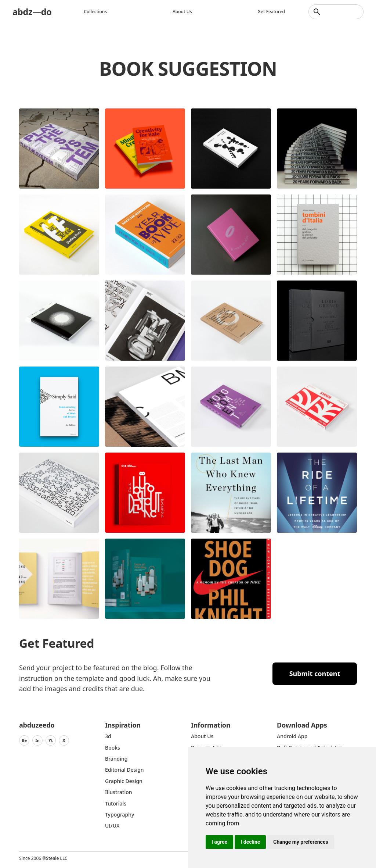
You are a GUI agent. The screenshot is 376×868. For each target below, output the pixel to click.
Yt (51, 740)
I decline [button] (250, 842)
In (37, 740)
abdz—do (32, 12)
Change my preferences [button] (301, 842)
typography (120, 815)
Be (24, 740)
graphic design (124, 781)
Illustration (119, 792)
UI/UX (112, 826)
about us (202, 736)
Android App (292, 736)
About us (182, 12)
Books (113, 748)
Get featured (271, 12)
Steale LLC (57, 858)
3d (108, 736)
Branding (116, 759)
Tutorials (116, 803)
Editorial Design (124, 770)
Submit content (315, 674)
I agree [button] (219, 842)
